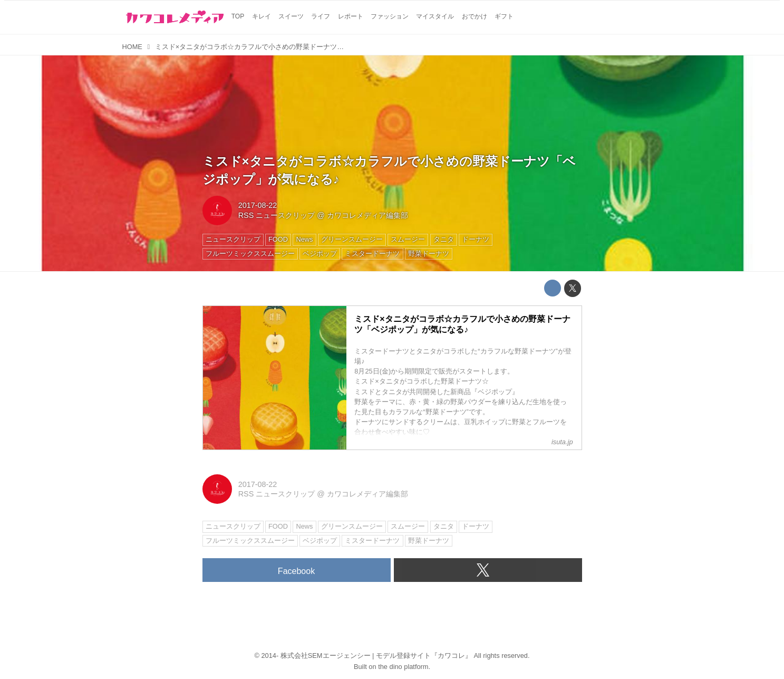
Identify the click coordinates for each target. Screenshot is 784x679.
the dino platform (403, 667)
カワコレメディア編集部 (367, 215)
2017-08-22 (258, 205)
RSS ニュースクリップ (277, 215)
